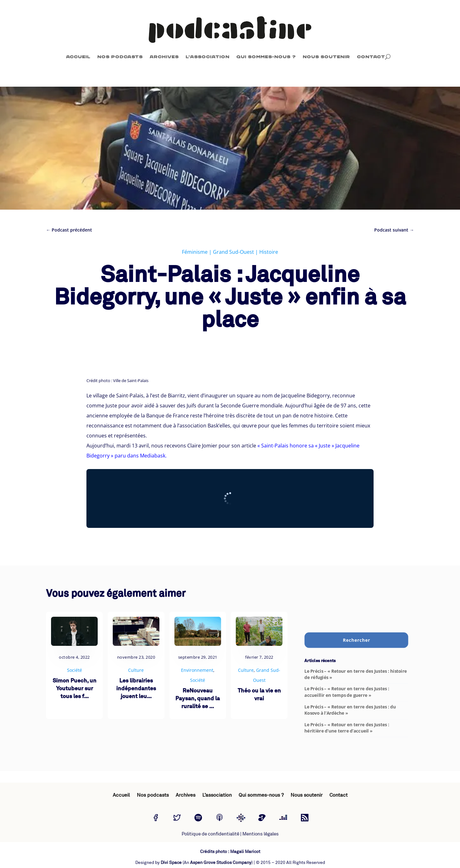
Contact (371, 57)
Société (75, 670)
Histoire (269, 252)
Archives (164, 57)
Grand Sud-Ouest (233, 252)
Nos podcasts (120, 57)
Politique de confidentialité (210, 834)
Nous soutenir (326, 57)
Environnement (197, 670)
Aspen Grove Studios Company (221, 863)
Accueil (78, 57)
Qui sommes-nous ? (266, 57)
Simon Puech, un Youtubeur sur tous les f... (75, 689)
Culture (136, 670)
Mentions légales (261, 834)
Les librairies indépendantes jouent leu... (136, 689)
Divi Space (171, 863)
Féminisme (195, 252)
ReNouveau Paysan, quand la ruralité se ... (198, 699)
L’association (208, 57)
